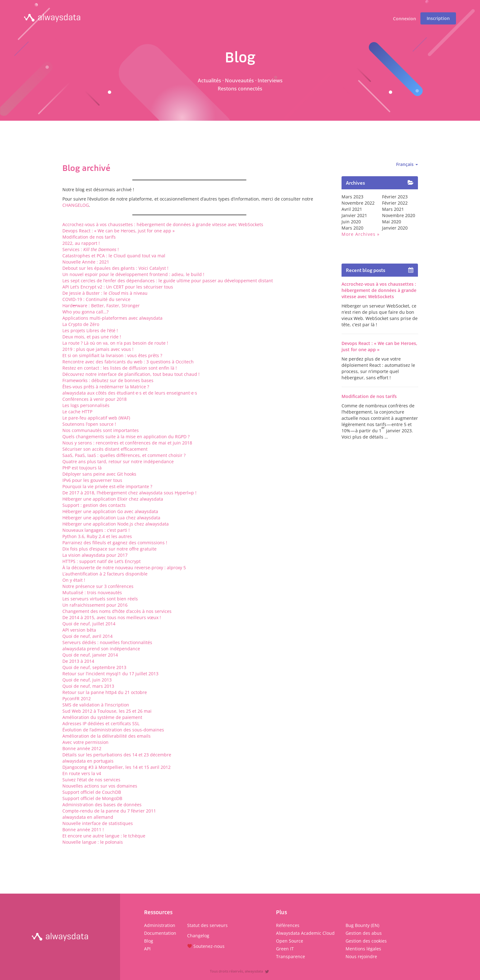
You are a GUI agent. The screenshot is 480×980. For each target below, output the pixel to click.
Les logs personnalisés (86, 405)
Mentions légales (363, 949)
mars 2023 (352, 197)
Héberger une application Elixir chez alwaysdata (113, 499)
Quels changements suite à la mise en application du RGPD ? (126, 437)
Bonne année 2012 (82, 748)
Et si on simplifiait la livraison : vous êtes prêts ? (112, 355)
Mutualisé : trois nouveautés (92, 592)
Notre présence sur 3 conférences (98, 586)
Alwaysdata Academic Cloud (305, 933)
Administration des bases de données (102, 805)
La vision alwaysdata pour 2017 (95, 555)
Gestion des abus (364, 933)
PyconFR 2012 (77, 699)
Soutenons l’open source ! (89, 424)
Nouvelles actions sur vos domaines (100, 786)
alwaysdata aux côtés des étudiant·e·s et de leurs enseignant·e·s (130, 393)
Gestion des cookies (366, 941)
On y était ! (74, 580)
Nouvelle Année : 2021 (86, 262)
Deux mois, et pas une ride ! (92, 337)
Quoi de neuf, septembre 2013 (94, 667)
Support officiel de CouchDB (92, 792)
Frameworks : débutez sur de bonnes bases (108, 380)
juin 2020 (351, 222)
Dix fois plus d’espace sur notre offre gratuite (109, 549)
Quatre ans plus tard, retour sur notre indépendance (118, 461)
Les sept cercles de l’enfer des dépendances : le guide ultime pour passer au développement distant (168, 281)
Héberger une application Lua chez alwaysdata (111, 518)
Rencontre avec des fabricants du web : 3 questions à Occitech (128, 362)
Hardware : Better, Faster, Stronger (101, 306)
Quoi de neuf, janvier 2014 (90, 655)
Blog (149, 941)
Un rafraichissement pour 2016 (95, 605)
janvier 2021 (354, 215)
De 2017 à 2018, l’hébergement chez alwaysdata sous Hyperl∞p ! (130, 493)
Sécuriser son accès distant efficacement (105, 449)
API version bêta (79, 630)
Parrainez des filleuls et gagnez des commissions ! (115, 543)
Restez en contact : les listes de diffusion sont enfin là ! (120, 368)
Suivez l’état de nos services (91, 780)
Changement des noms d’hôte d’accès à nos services (117, 611)
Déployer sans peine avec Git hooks (99, 474)
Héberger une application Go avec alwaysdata (110, 511)
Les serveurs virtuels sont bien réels (100, 599)
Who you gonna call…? (85, 312)
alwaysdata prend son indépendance (101, 649)
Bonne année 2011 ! (83, 830)
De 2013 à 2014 (78, 661)
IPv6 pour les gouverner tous (92, 480)
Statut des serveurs (207, 925)
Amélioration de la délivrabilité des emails (107, 736)
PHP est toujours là (82, 468)
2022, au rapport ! (81, 243)
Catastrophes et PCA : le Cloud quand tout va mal (114, 256)
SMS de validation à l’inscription (96, 705)
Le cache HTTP (77, 412)
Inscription (438, 18)
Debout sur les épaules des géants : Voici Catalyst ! (115, 268)
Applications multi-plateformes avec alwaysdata (112, 318)
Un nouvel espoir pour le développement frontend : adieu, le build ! (133, 274)
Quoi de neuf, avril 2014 (87, 636)
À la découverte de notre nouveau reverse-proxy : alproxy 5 (124, 568)
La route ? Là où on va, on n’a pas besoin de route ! (115, 343)
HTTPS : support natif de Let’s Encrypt (102, 561)
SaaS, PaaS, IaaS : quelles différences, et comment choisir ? (124, 455)
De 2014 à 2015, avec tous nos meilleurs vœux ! (112, 617)
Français (407, 164)
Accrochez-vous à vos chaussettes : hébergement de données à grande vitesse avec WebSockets (163, 224)
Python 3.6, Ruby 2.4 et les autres (97, 536)
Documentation (160, 933)
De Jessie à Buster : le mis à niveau (105, 293)
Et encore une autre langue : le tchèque (104, 836)
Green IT (285, 949)
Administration (160, 925)
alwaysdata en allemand (88, 817)
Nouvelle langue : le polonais (93, 842)
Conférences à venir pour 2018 (95, 399)
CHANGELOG (76, 205)
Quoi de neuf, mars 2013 (88, 686)
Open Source (290, 941)
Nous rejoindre (361, 956)
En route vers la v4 (82, 773)
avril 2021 (352, 209)
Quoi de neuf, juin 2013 (87, 680)
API (147, 949)
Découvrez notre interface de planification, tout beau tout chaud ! (131, 374)
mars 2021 (393, 209)
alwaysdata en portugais (88, 761)
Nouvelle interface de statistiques (98, 823)
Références (288, 925)
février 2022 (395, 203)
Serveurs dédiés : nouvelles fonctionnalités (107, 642)
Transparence (291, 956)
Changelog (198, 936)
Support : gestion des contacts (94, 505)
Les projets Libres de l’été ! (90, 330)
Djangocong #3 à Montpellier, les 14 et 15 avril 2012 (116, 767)
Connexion (405, 19)
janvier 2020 (395, 228)
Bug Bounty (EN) (362, 925)
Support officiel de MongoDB (92, 798)
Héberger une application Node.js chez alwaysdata (116, 524)
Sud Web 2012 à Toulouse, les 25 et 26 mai (107, 711)
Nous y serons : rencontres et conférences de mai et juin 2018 (127, 443)
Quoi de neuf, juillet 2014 (89, 624)
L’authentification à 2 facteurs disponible (105, 574)
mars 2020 (352, 228)
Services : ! (91, 249)
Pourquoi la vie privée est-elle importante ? (107, 486)
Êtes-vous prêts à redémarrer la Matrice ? (106, 387)
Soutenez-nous (206, 946)
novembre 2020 (399, 215)
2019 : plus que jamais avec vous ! (98, 349)
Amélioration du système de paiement (102, 717)
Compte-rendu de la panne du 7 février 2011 (109, 811)
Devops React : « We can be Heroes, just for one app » (119, 231)
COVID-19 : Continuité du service (96, 299)
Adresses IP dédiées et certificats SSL (101, 723)
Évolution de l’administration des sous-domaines (113, 730)
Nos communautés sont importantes (101, 430)
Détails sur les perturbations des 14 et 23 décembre (117, 755)
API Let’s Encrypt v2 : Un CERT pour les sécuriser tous (118, 287)
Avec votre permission (85, 742)
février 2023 (395, 197)
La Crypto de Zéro (81, 324)
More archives (359, 234)
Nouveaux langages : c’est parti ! (96, 530)
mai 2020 (392, 222)
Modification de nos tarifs (89, 237)
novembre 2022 (358, 203)
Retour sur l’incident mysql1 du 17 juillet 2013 (110, 674)
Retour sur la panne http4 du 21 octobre (105, 692)
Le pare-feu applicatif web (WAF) (96, 418)
